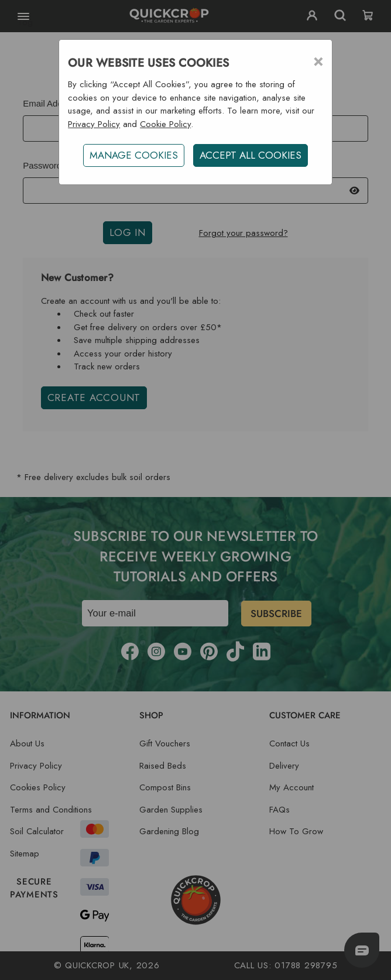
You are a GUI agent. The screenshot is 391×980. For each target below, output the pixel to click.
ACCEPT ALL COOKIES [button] (251, 155)
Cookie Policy (165, 124)
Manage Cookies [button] (134, 155)
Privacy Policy (94, 124)
